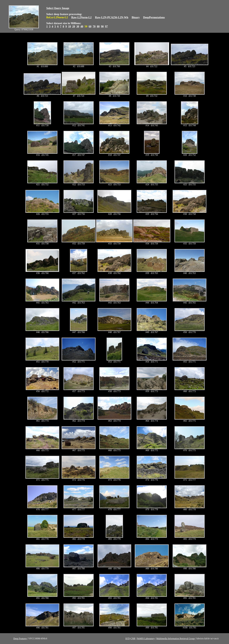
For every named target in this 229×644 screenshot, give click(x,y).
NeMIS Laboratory (146, 639)
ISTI (127, 639)
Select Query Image (58, 8)
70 (94, 26)
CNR (133, 639)
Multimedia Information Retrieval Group (176, 639)
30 (78, 26)
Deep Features (20, 639)
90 (102, 26)
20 (74, 26)
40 (82, 26)
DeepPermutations (154, 17)
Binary (136, 17)
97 (106, 26)
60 (90, 26)
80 (98, 26)
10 (70, 26)
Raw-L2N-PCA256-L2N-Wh (112, 17)
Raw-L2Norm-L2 (81, 17)
